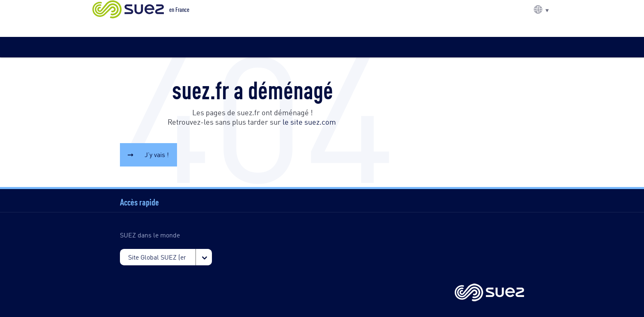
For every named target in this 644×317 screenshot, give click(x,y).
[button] (541, 9)
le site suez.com (309, 121)
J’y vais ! (157, 154)
